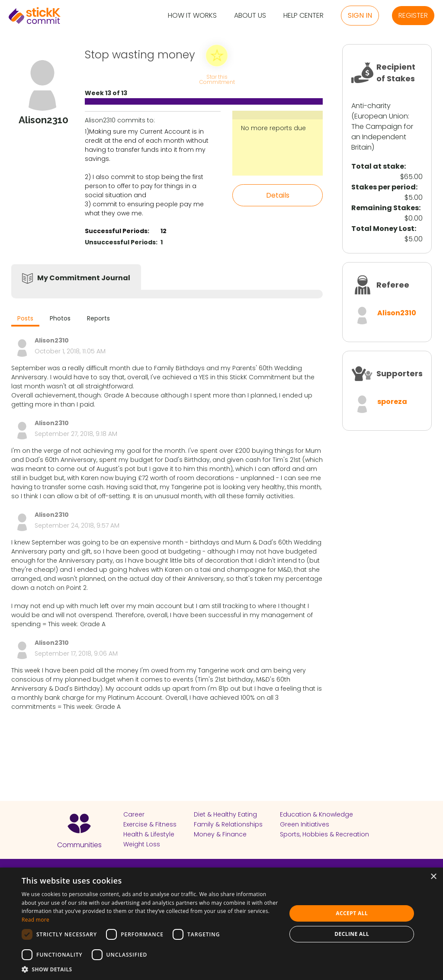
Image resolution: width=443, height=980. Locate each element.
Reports (98, 318)
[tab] (25, 319)
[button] (150, 969)
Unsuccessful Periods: (121, 242)
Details (278, 195)
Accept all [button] (352, 913)
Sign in (360, 15)
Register (413, 15)
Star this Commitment (217, 79)
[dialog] (221, 924)
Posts (25, 318)
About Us (250, 16)
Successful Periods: (117, 231)
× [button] (433, 877)
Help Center (303, 16)
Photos (60, 318)
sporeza (392, 402)
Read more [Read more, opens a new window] (35, 920)
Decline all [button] (352, 934)
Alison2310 (397, 313)
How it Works (192, 16)
